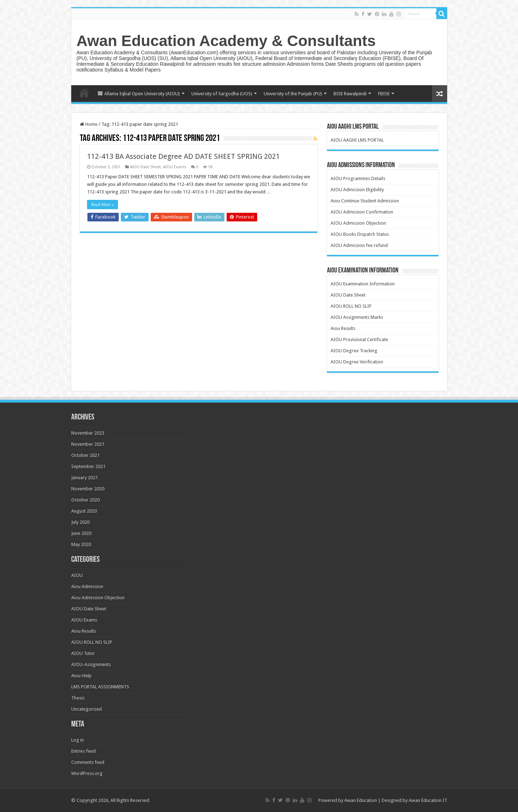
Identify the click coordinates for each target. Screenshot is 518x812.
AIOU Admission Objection (358, 223)
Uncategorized (87, 709)
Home (84, 93)
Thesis (78, 698)
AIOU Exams (175, 167)
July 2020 (80, 522)
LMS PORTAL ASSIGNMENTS (100, 687)
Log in (78, 740)
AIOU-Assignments (91, 664)
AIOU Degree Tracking (354, 351)
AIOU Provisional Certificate (359, 340)
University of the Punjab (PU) (293, 94)
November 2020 (88, 489)
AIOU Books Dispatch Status (360, 234)
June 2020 (81, 533)
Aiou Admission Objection (98, 598)
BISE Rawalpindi (350, 94)
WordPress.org (87, 773)
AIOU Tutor (83, 653)
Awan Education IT (428, 800)
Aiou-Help (81, 676)
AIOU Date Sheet (145, 167)
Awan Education (361, 800)
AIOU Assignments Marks (357, 317)
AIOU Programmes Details (358, 178)
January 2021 (85, 478)
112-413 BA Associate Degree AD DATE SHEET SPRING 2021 (183, 156)
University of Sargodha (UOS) (222, 94)
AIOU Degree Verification (357, 362)
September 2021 (88, 466)
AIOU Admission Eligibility (357, 190)
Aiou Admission (87, 586)
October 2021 (85, 455)
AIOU (77, 575)
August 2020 (84, 511)
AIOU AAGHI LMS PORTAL (357, 140)
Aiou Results (343, 328)
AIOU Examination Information (363, 284)
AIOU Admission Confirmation (362, 212)
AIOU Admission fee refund (359, 245)
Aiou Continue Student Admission (365, 201)
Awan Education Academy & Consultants (226, 41)
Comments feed (88, 762)
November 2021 (88, 444)
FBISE (384, 94)
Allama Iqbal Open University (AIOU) (139, 94)
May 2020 (81, 544)
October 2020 (85, 500)
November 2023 (88, 433)
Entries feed (83, 751)
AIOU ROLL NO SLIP (351, 306)
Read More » (103, 205)
